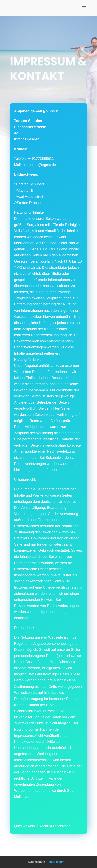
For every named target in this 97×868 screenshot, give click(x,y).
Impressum (57, 862)
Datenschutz (37, 862)
